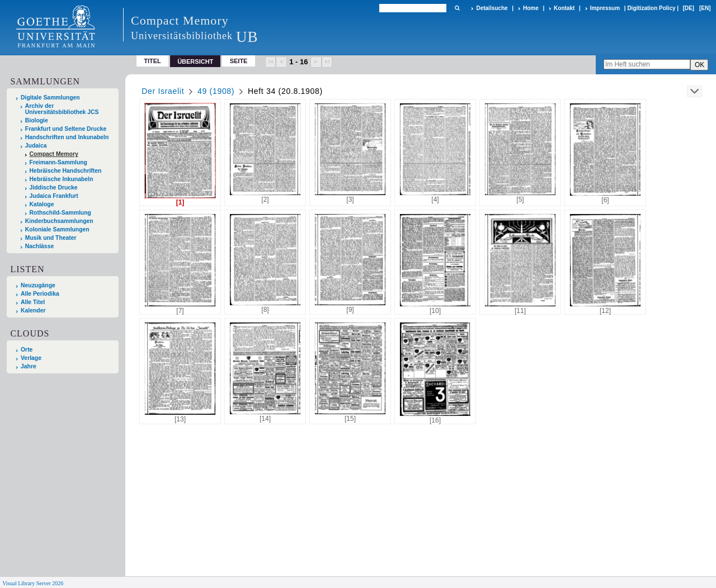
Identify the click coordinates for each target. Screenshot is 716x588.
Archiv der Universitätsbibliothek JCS (62, 109)
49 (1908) (216, 91)
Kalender (33, 310)
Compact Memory (54, 154)
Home (531, 8)
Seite (239, 61)
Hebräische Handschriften (66, 171)
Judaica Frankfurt (54, 196)
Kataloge (42, 204)
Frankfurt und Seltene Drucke (66, 129)
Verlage (31, 358)
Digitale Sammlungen (50, 98)
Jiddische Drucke (54, 188)
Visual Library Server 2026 (33, 583)
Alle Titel (33, 302)
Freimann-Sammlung (58, 162)
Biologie (37, 120)
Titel (152, 61)
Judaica (36, 146)
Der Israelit (163, 91)
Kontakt (564, 8)
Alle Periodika (40, 294)
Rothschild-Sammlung (60, 213)
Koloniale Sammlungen (57, 229)
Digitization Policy (651, 8)
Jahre (29, 366)
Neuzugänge (38, 285)
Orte (27, 350)
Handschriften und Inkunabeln (67, 137)
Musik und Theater (51, 238)
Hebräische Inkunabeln (62, 179)
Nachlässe (39, 246)
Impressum (605, 8)
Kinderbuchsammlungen (59, 221)
